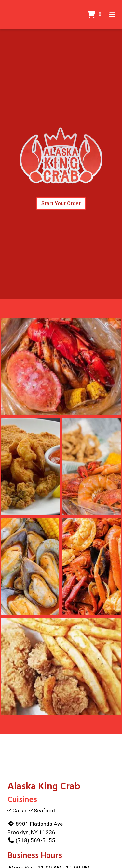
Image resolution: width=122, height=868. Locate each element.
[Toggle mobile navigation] (112, 15)
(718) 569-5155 (31, 840)
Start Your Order (61, 203)
